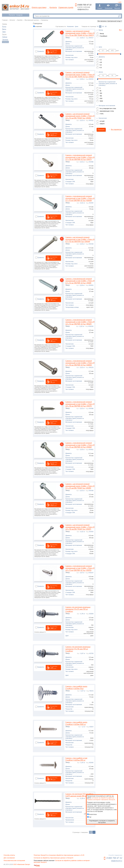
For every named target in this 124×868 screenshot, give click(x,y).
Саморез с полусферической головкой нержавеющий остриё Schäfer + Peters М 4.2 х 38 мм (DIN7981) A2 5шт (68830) (80, 363)
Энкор (102, 33)
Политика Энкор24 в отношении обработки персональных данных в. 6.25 (59, 855)
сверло (102, 124)
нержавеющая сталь (107, 111)
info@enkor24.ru (83, 9)
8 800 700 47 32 (84, 5)
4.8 (101, 62)
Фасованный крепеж (32, 20)
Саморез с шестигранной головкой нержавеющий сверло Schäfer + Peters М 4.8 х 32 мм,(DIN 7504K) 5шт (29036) (80, 116)
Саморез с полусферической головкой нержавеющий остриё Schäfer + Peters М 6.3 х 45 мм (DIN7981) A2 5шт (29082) (80, 445)
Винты (4, 29)
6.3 (101, 67)
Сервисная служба (66, 7)
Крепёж (20, 20)
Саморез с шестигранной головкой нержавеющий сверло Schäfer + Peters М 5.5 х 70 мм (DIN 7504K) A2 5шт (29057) (80, 33)
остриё (102, 121)
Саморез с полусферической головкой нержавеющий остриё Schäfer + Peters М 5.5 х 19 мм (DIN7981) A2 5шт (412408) (80, 199)
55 (100, 91)
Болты (4, 27)
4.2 (101, 60)
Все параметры (116, 129)
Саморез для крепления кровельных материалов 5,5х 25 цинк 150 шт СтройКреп (78, 609)
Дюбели (5, 37)
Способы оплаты (9, 855)
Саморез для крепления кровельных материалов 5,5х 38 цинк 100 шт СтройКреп (78, 649)
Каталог (12, 20)
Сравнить (41, 51)
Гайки (4, 32)
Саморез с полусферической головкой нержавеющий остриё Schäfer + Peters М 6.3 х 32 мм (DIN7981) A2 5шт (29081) (80, 281)
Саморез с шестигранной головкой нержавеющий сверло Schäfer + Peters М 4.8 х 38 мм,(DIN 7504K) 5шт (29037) (80, 527)
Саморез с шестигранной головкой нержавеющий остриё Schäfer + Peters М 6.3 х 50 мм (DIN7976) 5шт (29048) (80, 240)
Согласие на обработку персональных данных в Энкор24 (53, 858)
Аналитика (92, 814)
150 (101, 96)
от (98, 51)
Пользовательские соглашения (14, 861)
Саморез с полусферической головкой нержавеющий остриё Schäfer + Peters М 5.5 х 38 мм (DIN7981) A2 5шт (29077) (80, 157)
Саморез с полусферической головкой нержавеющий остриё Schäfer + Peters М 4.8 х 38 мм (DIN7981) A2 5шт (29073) (80, 404)
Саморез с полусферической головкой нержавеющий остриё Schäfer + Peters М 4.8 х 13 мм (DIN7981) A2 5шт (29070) (80, 568)
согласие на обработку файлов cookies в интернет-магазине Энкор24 (101, 799)
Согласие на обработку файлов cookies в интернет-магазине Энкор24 (62, 861)
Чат (89, 817)
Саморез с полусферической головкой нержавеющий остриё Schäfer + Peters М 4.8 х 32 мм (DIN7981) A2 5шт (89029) (80, 322)
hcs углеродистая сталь (108, 108)
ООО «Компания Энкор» (21, 864)
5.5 (101, 65)
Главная (5, 20)
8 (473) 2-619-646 (84, 7)
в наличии (38, 26)
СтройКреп (103, 36)
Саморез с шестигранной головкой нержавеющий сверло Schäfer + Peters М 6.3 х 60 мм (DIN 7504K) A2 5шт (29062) (80, 75)
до (108, 51)
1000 (101, 101)
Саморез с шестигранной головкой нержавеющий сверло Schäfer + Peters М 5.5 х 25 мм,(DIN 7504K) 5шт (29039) (80, 486)
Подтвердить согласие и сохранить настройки (102, 822)
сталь (102, 114)
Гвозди (4, 34)
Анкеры (5, 24)
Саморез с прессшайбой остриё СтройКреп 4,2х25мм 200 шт (76, 759)
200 (101, 98)
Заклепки (5, 40)
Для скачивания (9, 858)
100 (101, 93)
